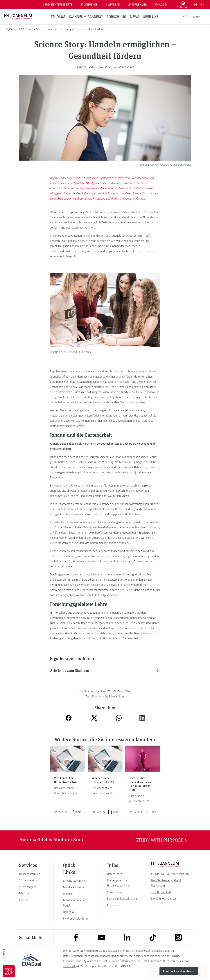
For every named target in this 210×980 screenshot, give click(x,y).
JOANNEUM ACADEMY (86, 17)
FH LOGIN (161, 5)
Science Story (116, 697)
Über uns (151, 17)
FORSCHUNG (116, 17)
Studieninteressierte (58, 5)
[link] (32, 874)
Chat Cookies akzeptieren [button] (179, 971)
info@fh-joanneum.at (164, 899)
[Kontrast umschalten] (183, 5)
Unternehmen (137, 5)
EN (203, 5)
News (134, 17)
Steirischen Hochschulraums (129, 951)
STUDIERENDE (89, 5)
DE (196, 5)
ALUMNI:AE (113, 5)
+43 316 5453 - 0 (161, 892)
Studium (58, 17)
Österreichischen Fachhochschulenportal (87, 956)
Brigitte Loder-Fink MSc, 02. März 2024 (105, 67)
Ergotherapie (100, 697)
